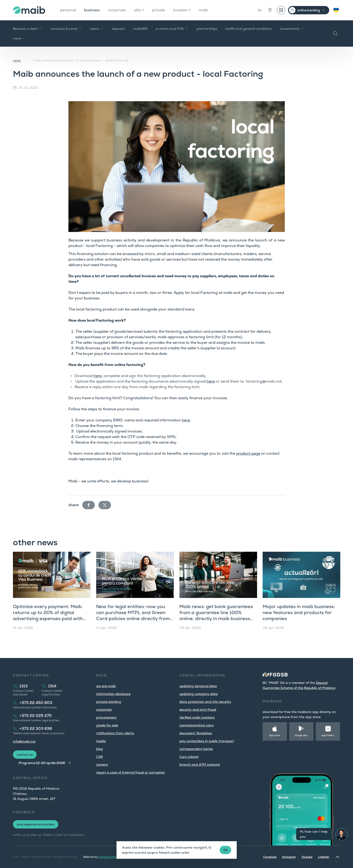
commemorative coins (196, 725)
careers (102, 764)
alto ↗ (139, 10)
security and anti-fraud (198, 710)
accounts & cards (66, 29)
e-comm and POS (172, 29)
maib (203, 10)
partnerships (207, 29)
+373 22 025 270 (36, 716)
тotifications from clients (115, 733)
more (19, 38)
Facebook (270, 857)
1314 (52, 686)
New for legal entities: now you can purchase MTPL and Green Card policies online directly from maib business (133, 615)
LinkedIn (324, 857)
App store (275, 735)
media (101, 741)
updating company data (199, 694)
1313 (24, 686)
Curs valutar (189, 757)
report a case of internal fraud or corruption (131, 772)
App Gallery (328, 735)
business (92, 10)
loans (97, 29)
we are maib (106, 686)
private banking (109, 702)
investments (292, 29)
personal (68, 10)
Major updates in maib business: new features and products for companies (299, 612)
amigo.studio (108, 857)
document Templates (196, 733)
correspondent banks (196, 749)
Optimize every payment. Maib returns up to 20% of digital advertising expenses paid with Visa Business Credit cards (48, 615)
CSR (100, 757)
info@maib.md (24, 741)
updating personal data (198, 686)
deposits (118, 29)
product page (248, 453)
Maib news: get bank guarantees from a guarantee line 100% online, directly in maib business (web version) (216, 615)
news (17, 60)
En (260, 10)
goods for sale (107, 725)
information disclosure (113, 694)
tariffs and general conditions (249, 29)
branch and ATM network (200, 764)
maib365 (140, 29)
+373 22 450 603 (36, 703)
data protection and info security (205, 702)
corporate (117, 10)
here (98, 376)
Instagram (289, 857)
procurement (106, 717)
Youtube (307, 857)
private (158, 10)
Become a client (28, 29)
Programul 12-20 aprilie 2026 (42, 763)
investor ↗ (182, 10)
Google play (301, 735)
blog (100, 749)
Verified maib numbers (197, 717)
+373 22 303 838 (36, 729)
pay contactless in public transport (207, 741)
